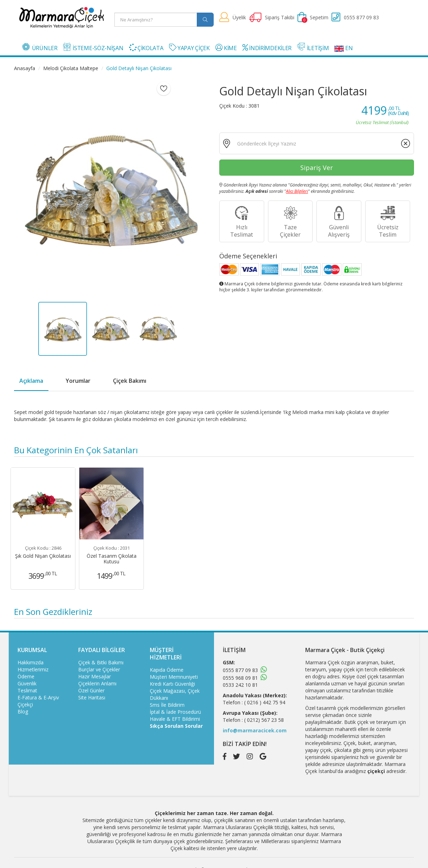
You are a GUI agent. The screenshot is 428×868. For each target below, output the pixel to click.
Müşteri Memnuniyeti (174, 677)
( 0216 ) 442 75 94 (265, 702)
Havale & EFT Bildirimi (175, 719)
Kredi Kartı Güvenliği (172, 684)
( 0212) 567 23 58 (264, 720)
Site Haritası (92, 697)
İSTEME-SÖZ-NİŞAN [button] (93, 47)
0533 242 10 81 (240, 685)
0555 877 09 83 (240, 670)
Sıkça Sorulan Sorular (176, 726)
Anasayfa (25, 68)
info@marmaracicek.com (255, 730)
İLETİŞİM (313, 47)
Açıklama (31, 381)
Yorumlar (78, 381)
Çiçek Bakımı (130, 381)
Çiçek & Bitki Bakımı (101, 662)
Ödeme (26, 676)
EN (343, 48)
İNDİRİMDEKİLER (267, 48)
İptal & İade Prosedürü (175, 712)
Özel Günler (91, 690)
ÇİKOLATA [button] (146, 48)
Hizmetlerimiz (33, 669)
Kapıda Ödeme (167, 670)
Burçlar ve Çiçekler (99, 669)
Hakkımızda (31, 662)
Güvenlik (27, 683)
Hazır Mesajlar (95, 676)
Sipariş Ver (317, 168)
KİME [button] (226, 48)
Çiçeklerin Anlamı (97, 683)
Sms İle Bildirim (167, 705)
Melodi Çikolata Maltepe (71, 68)
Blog (23, 711)
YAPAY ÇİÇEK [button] (189, 48)
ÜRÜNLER (40, 47)
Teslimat (27, 690)
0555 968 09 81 (240, 678)
